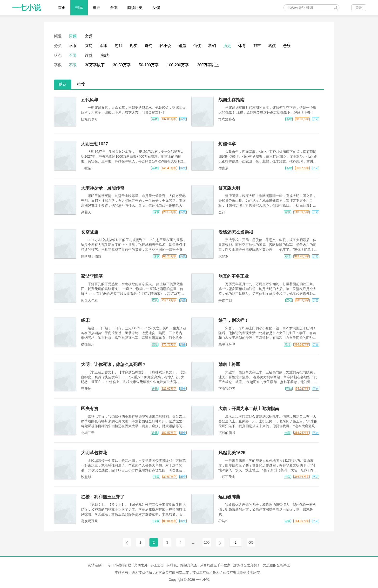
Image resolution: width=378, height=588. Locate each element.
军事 (104, 46)
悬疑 (287, 46)
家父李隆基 (92, 276)
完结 (105, 55)
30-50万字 (122, 65)
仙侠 (197, 46)
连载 (89, 55)
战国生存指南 (231, 100)
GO (251, 542)
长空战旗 (90, 232)
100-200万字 (178, 65)
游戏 (119, 46)
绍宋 (85, 320)
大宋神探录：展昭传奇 (103, 188)
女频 (89, 36)
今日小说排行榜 (120, 565)
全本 (114, 8)
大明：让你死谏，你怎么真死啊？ (114, 365)
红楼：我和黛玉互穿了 (103, 497)
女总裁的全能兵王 (277, 565)
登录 (359, 8)
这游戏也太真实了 (247, 565)
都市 (257, 46)
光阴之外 (141, 565)
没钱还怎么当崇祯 (236, 232)
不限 (73, 46)
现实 (134, 46)
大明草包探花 (94, 453)
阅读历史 (135, 8)
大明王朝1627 (94, 144)
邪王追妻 (157, 565)
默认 (63, 84)
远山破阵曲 (229, 497)
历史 (227, 46)
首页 (62, 8)
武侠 (272, 46)
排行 (96, 8)
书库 (79, 8)
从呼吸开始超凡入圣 (182, 565)
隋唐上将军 (229, 365)
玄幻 (89, 46)
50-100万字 (149, 65)
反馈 (156, 8)
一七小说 (27, 8)
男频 (73, 36)
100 (207, 542)
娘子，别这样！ (234, 320)
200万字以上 (208, 65)
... (194, 542)
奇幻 (148, 46)
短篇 (182, 46)
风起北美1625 (232, 453)
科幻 (212, 46)
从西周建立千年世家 (215, 565)
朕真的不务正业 (234, 276)
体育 (242, 46)
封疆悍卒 (227, 144)
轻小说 (165, 46)
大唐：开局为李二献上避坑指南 (249, 409)
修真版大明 (229, 188)
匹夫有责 (90, 409)
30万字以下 (95, 65)
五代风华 (90, 100)
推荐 (81, 84)
